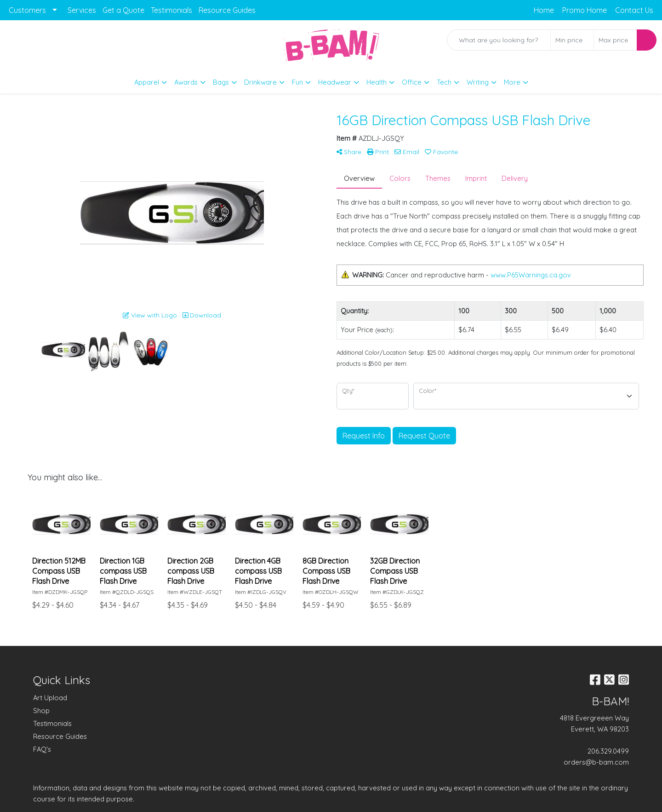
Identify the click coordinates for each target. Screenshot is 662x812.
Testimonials (171, 10)
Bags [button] (221, 82)
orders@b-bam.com (596, 762)
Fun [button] (297, 82)
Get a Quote (123, 10)
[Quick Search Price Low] (572, 40)
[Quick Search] (499, 40)
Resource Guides (227, 10)
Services (82, 10)
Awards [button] (186, 82)
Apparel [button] (147, 82)
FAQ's (42, 749)
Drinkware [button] (260, 82)
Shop (41, 711)
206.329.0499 (608, 751)
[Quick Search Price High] (615, 40)
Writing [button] (478, 82)
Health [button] (377, 82)
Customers (27, 10)
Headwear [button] (335, 82)
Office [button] (412, 82)
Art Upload (50, 698)
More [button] (512, 82)
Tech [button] (444, 82)
